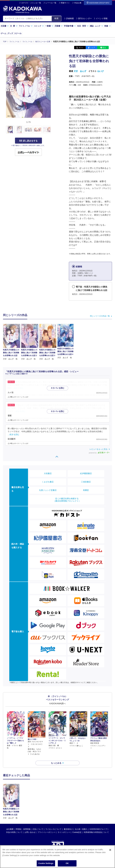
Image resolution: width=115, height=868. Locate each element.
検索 (56, 18)
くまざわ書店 (48, 482)
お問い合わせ (30, 827)
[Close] (110, 850)
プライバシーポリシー (46, 827)
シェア (93, 48)
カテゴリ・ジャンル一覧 (31, 3)
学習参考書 (70, 26)
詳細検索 (69, 18)
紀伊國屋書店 (86, 473)
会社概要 (10, 824)
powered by (99, 453)
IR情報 (18, 824)
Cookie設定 (77, 827)
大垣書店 (48, 473)
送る (104, 48)
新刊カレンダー (84, 18)
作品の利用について (14, 827)
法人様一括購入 (81, 824)
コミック (39, 26)
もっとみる (56, 758)
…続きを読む (18, 388)
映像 (108, 26)
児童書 (59, 26)
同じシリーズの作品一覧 (100, 316)
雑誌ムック (97, 26)
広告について (38, 824)
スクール (18, 33)
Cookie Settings (46, 863)
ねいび (100, 71)
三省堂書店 (86, 482)
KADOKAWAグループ (98, 824)
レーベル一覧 (51, 3)
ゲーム (3, 33)
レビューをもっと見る (99, 449)
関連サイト (65, 3)
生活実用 (83, 26)
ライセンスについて (53, 824)
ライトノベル (26, 26)
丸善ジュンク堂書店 (48, 490)
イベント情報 (101, 18)
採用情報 (27, 824)
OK (67, 863)
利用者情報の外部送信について (96, 827)
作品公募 (78, 3)
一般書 (49, 26)
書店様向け (68, 824)
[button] (53, 130)
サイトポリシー (64, 827)
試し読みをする (28, 141)
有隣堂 (86, 490)
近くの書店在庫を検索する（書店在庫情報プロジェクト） (67, 500)
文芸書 (5, 26)
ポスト (81, 48)
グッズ (10, 33)
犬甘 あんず (80, 71)
